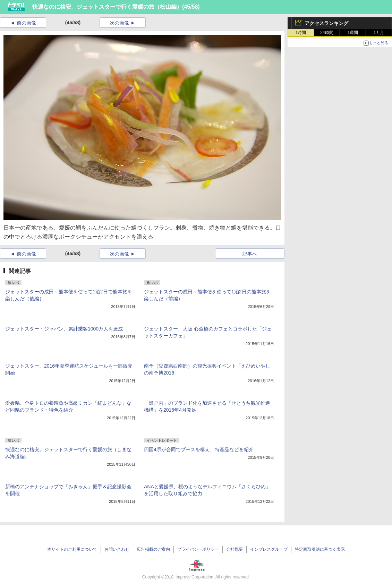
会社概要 (235, 549)
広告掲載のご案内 (153, 549)
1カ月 (379, 33)
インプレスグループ (269, 549)
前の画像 (26, 23)
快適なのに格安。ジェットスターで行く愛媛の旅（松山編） (107, 7)
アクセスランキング (326, 23)
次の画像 (119, 23)
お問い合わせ (117, 549)
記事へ (250, 254)
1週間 (353, 33)
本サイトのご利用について (72, 549)
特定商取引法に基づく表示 (320, 549)
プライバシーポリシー (198, 549)
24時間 (327, 33)
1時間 (301, 33)
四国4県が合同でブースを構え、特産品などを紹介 (199, 449)
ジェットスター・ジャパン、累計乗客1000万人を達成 (64, 329)
